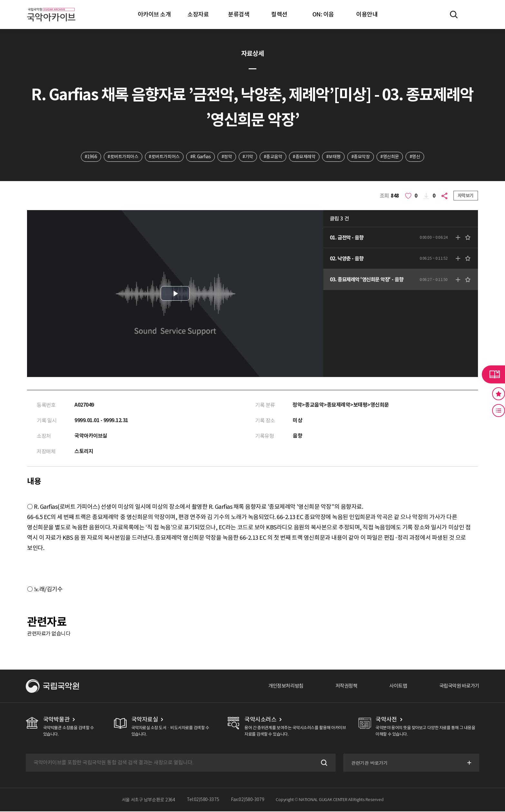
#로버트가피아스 (121, 157)
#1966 (89, 157)
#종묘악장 (362, 157)
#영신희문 (392, 157)
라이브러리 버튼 (493, 374)
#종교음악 (274, 157)
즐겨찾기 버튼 (499, 394)
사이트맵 (395, 687)
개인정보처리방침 (279, 687)
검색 (323, 763)
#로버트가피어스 (162, 157)
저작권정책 (341, 687)
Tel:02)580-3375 (203, 800)
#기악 (248, 157)
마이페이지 (472, 15)
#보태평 (335, 157)
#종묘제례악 (305, 157)
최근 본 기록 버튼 (499, 411)
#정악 (227, 157)
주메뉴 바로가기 (0, 0)
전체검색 (454, 15)
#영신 (417, 157)
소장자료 (198, 14)
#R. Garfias (200, 157)
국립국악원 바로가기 (458, 687)
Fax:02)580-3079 (248, 800)
